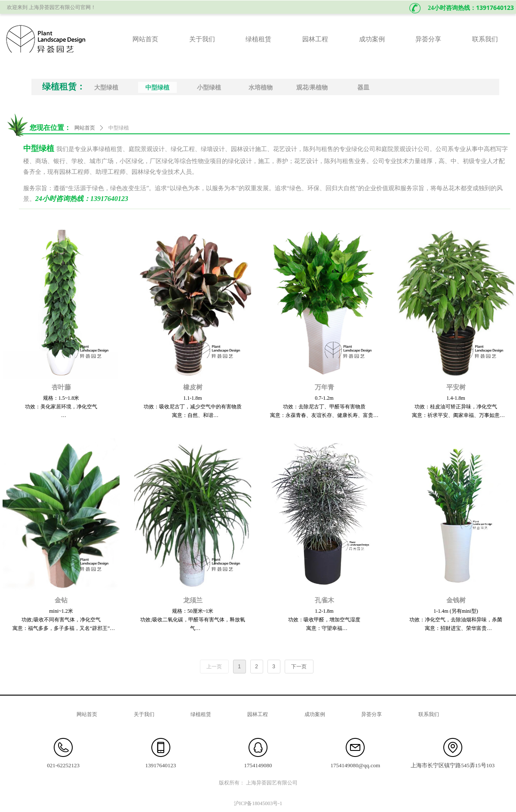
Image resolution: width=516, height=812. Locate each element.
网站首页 (85, 128)
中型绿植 (119, 128)
